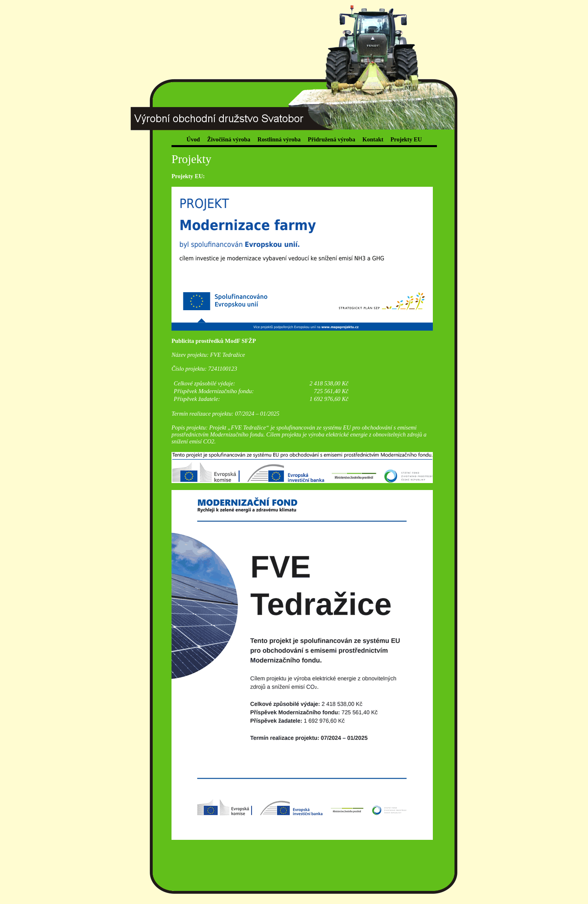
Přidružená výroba (332, 139)
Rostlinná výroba (279, 139)
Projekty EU (406, 139)
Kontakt (373, 139)
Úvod (193, 139)
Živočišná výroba (229, 139)
